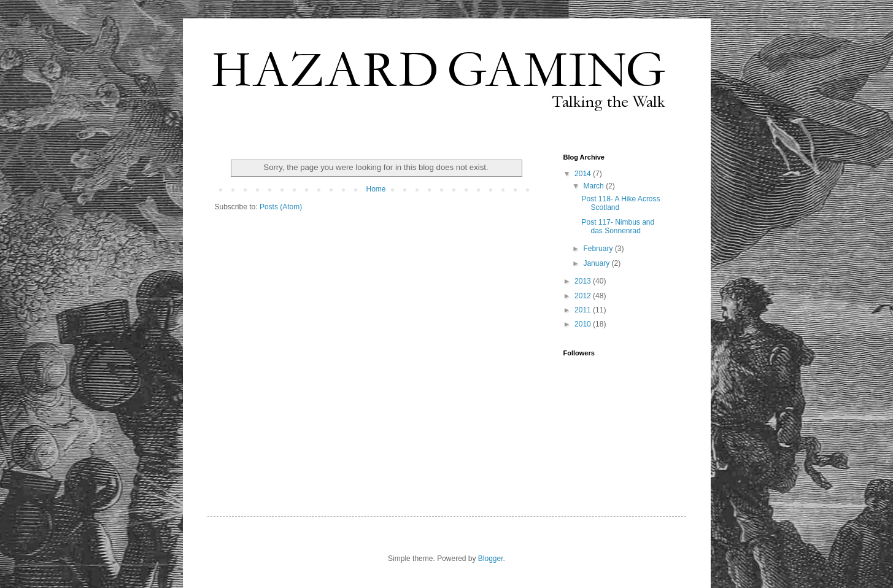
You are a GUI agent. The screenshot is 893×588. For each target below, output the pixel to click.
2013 (584, 281)
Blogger (491, 559)
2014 (584, 174)
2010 (584, 324)
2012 (584, 296)
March (594, 186)
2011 (584, 310)
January (597, 263)
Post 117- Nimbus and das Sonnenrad (618, 226)
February (599, 249)
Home (376, 189)
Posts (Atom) (281, 207)
